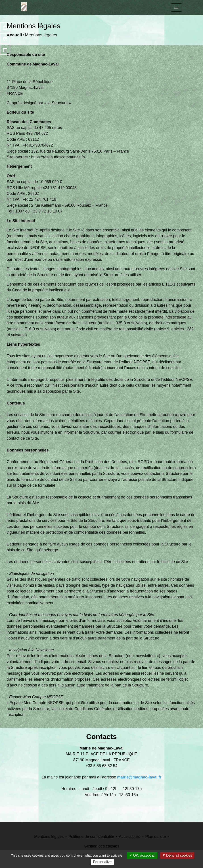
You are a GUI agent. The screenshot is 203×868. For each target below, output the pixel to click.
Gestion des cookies (101, 846)
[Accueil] (24, 7)
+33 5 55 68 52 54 (101, 766)
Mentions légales (41, 35)
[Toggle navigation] (176, 7)
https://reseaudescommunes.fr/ (58, 157)
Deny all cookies (177, 855)
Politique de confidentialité (91, 837)
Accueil (14, 35)
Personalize (102, 862)
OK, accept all (142, 855)
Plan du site (155, 837)
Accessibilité (130, 837)
